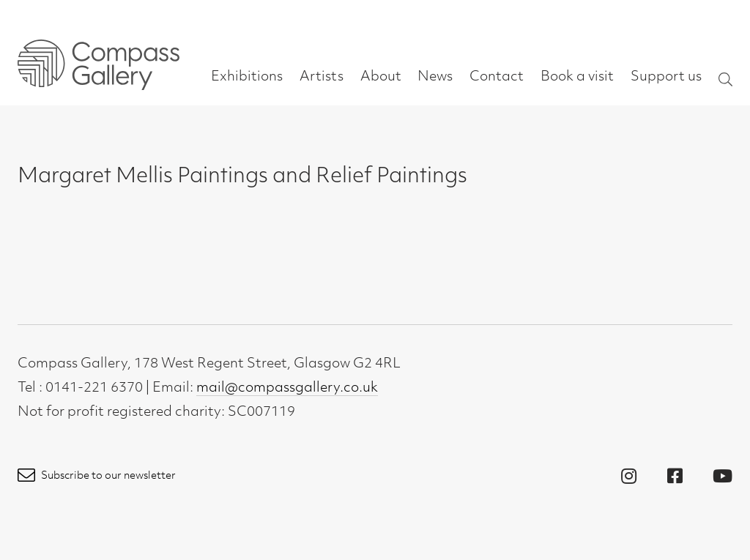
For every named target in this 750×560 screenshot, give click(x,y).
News (435, 77)
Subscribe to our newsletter (97, 476)
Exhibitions (247, 77)
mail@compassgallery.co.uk (287, 388)
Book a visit (577, 77)
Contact (497, 77)
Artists (322, 77)
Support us (666, 77)
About (381, 77)
